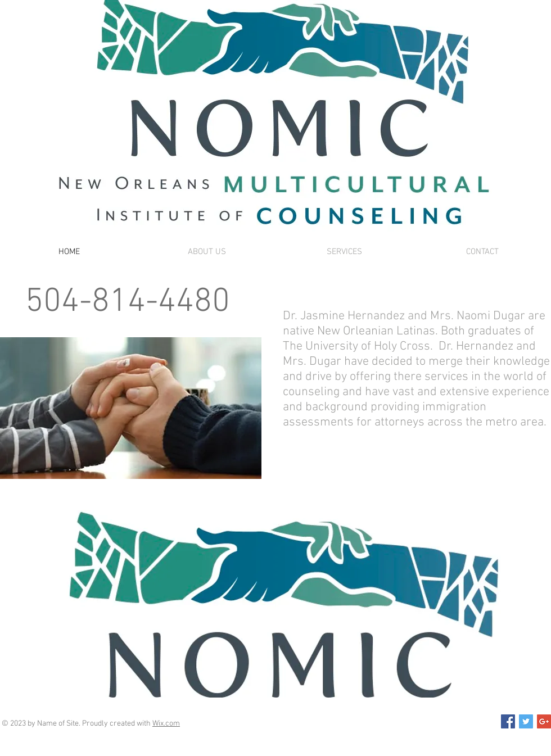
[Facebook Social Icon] (508, 721)
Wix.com (166, 724)
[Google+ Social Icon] (544, 721)
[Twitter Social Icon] (526, 721)
